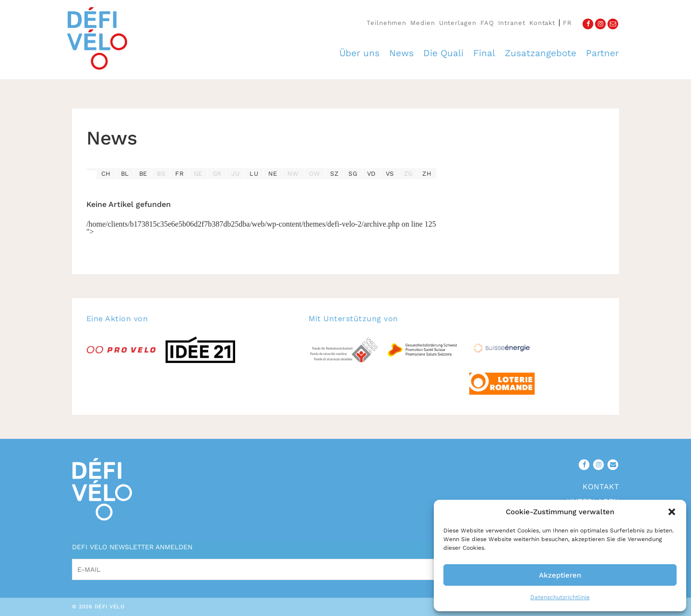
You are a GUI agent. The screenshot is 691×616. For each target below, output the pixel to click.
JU (235, 174)
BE (143, 174)
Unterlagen (458, 23)
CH (106, 174)
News (401, 53)
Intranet (512, 23)
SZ (334, 174)
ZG (408, 174)
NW (293, 174)
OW (315, 174)
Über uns (359, 53)
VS (390, 174)
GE (198, 174)
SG (353, 174)
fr (567, 23)
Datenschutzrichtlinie (560, 597)
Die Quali (443, 53)
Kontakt (542, 23)
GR (217, 174)
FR (179, 174)
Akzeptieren (560, 575)
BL (125, 174)
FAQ (487, 23)
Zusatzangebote (541, 53)
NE (273, 174)
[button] (672, 512)
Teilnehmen (387, 23)
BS (161, 174)
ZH (427, 174)
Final (484, 53)
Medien (423, 23)
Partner (602, 53)
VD (371, 174)
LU (254, 174)
